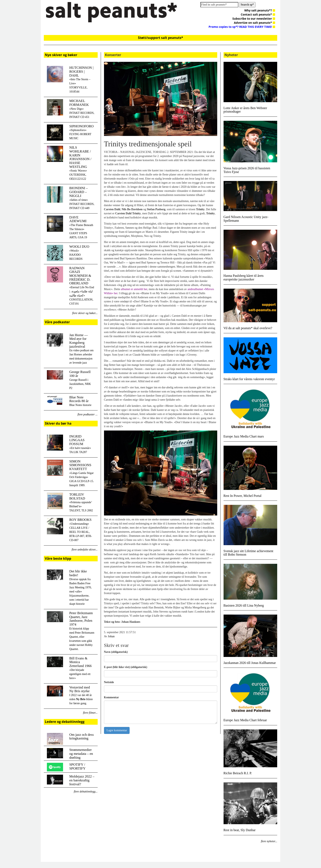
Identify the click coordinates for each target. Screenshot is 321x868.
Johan (111, 636)
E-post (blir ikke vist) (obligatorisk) (126, 667)
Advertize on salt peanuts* (255, 23)
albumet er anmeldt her (134, 289)
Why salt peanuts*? (260, 10)
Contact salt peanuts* (258, 14)
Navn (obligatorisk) (116, 652)
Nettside (109, 682)
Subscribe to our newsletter (254, 19)
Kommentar (111, 697)
